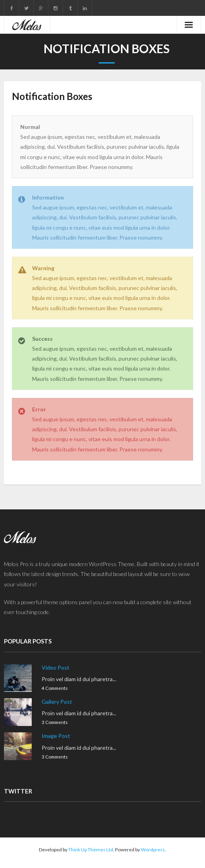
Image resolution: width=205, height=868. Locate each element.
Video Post (56, 667)
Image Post (56, 736)
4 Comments (55, 688)
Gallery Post (57, 702)
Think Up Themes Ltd (91, 850)
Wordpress (153, 850)
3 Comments (55, 722)
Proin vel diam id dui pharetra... (79, 679)
